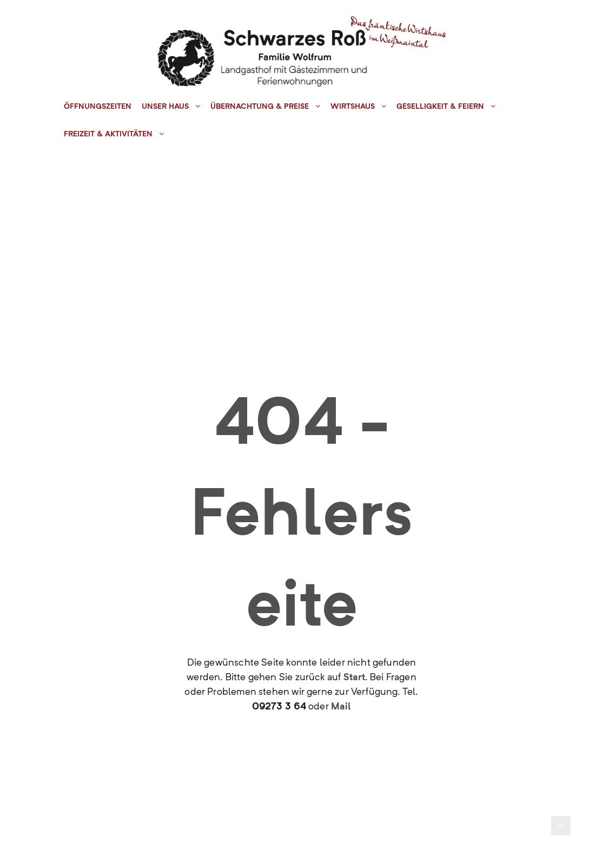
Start (354, 677)
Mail (341, 706)
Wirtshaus (353, 106)
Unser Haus (165, 106)
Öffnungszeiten (98, 106)
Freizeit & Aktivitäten (108, 134)
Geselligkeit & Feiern (440, 106)
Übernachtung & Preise (260, 106)
